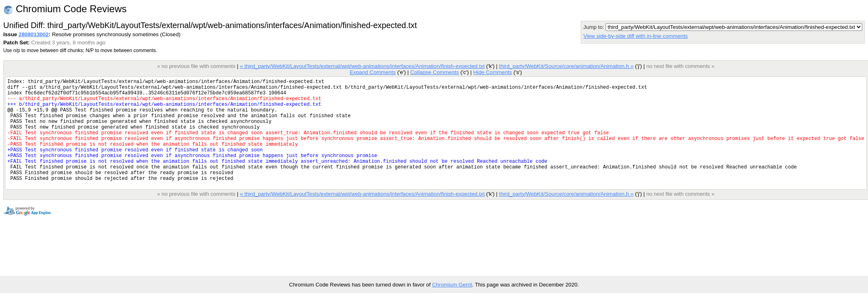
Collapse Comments (435, 72)
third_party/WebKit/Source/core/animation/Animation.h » (566, 66)
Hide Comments (492, 72)
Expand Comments (373, 72)
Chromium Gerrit (452, 285)
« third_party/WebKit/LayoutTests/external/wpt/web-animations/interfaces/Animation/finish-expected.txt (362, 66)
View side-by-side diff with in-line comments (635, 36)
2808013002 (34, 34)
